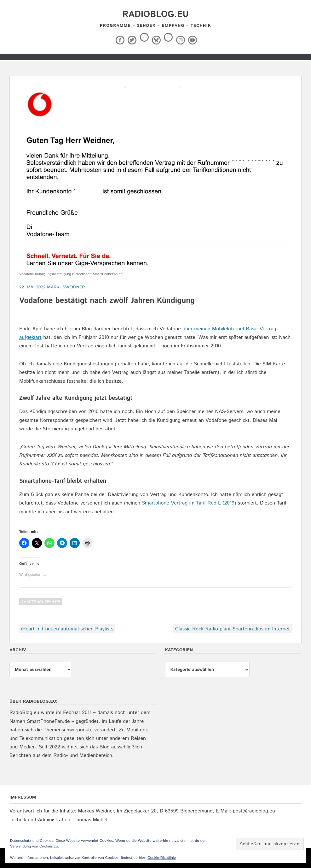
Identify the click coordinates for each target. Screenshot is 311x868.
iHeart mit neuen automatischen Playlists (67, 629)
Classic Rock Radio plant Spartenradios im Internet (233, 629)
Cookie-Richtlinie (162, 858)
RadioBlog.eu (155, 15)
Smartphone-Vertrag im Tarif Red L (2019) (189, 503)
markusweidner (66, 287)
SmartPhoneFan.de (41, 602)
